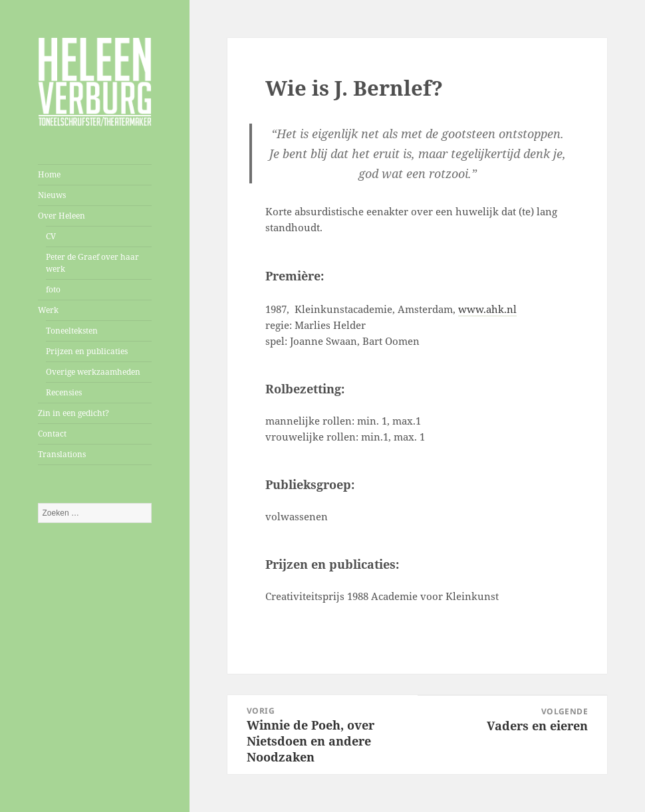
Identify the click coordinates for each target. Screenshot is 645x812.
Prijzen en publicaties (87, 351)
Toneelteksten (72, 331)
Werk (48, 310)
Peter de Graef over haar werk (92, 263)
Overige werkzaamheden (93, 372)
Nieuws (52, 195)
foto (53, 289)
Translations (62, 454)
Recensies (64, 392)
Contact (52, 434)
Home (49, 174)
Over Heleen (62, 216)
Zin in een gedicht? (73, 413)
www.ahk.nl (487, 309)
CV (51, 236)
